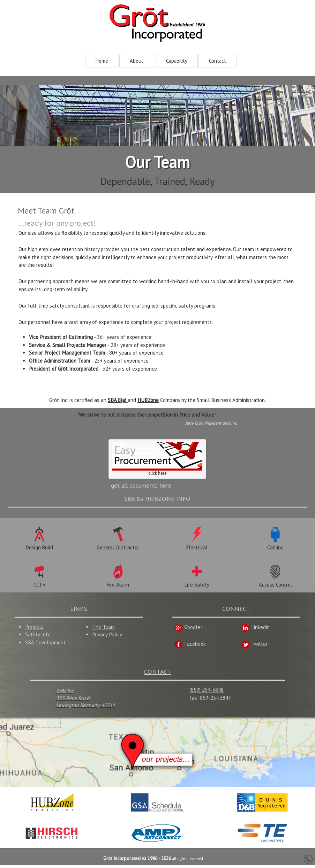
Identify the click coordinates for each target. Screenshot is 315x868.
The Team (103, 629)
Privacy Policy (107, 637)
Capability (177, 61)
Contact (217, 61)
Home (102, 61)
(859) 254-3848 (207, 693)
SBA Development (45, 645)
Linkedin (255, 630)
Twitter (254, 647)
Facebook (190, 647)
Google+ (189, 630)
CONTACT (157, 674)
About (137, 61)
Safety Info (38, 637)
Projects (34, 629)
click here (157, 460)
